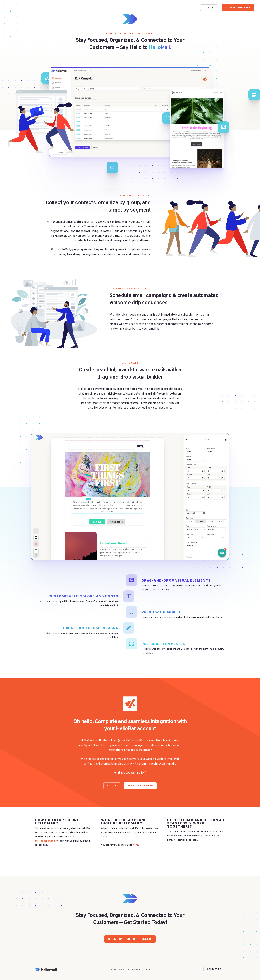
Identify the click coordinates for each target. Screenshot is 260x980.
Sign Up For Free (238, 7)
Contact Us (214, 969)
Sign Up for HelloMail (130, 939)
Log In (209, 7)
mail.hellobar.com (45, 841)
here (135, 845)
